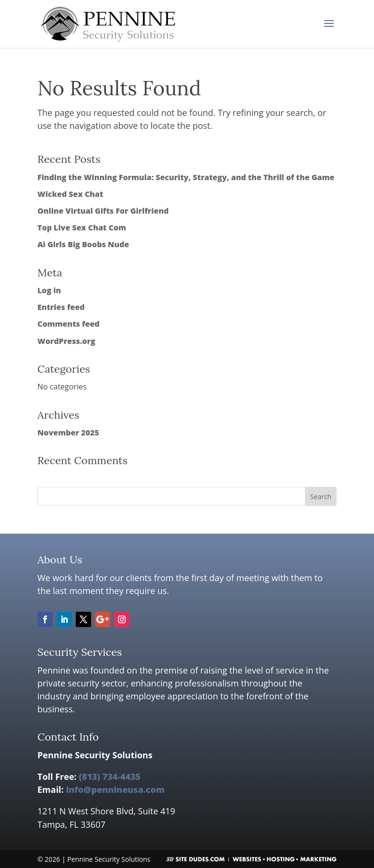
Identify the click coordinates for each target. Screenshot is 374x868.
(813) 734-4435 (110, 777)
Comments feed (69, 324)
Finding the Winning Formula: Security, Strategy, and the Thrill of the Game (186, 177)
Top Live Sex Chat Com (82, 228)
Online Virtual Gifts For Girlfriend (103, 211)
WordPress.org (66, 341)
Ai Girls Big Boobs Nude (83, 244)
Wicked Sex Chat (70, 194)
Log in (49, 290)
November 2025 (68, 433)
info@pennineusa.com (115, 789)
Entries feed (61, 307)
